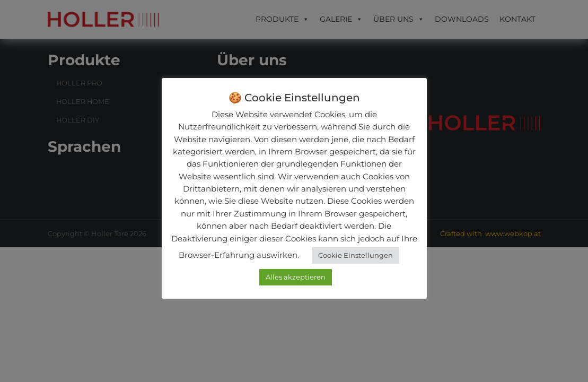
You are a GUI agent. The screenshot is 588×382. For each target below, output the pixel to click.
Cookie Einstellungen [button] (356, 255)
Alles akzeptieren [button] (296, 277)
